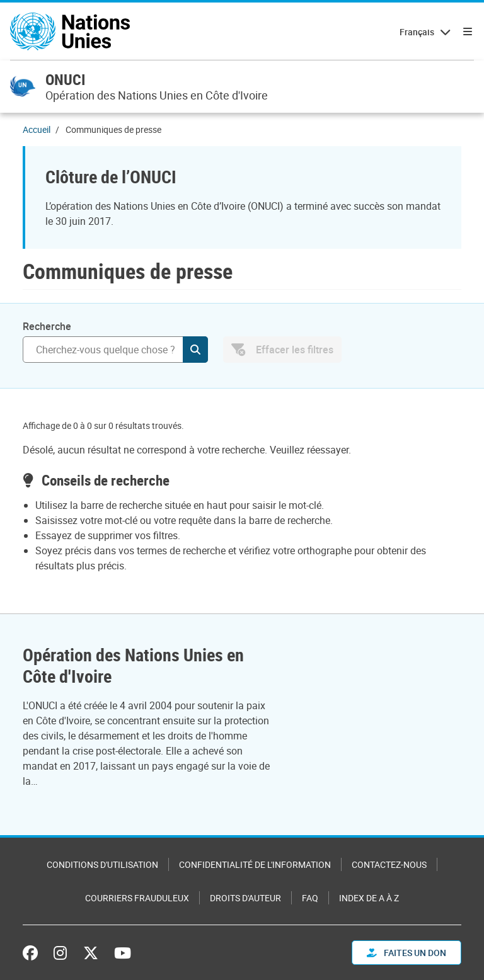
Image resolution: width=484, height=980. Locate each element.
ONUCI (66, 79)
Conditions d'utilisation (102, 864)
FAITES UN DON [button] (406, 953)
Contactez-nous (389, 864)
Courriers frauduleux (137, 898)
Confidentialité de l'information (255, 864)
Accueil (37, 129)
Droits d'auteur (245, 898)
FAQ (310, 898)
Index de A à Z (369, 898)
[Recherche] (115, 350)
